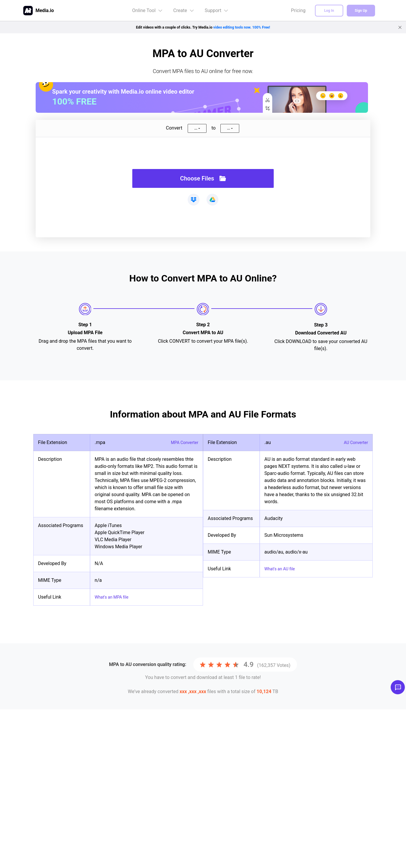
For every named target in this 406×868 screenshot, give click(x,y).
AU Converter (354, 442)
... (196, 128)
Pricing (298, 10)
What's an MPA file (114, 597)
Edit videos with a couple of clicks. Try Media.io (203, 27)
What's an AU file (282, 569)
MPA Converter (183, 442)
